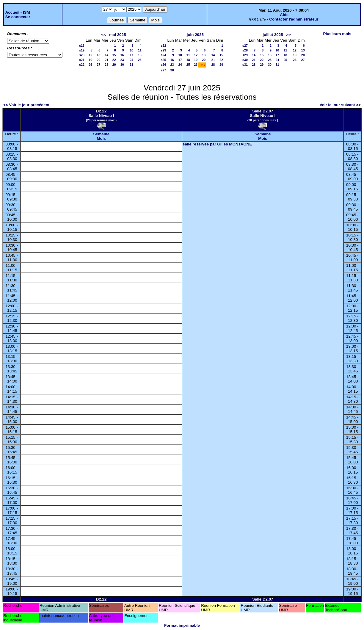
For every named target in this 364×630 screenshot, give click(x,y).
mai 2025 (117, 35)
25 (140, 60)
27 (98, 65)
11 (140, 50)
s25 (164, 60)
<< (103, 35)
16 (122, 55)
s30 (245, 60)
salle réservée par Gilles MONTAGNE (217, 144)
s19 (82, 50)
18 (140, 55)
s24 (164, 55)
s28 (245, 50)
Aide (284, 15)
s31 (245, 65)
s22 (82, 65)
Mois (101, 138)
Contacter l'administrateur (294, 19)
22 (114, 60)
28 (106, 65)
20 (98, 60)
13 (98, 55)
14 (106, 55)
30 (122, 65)
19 (90, 60)
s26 (164, 65)
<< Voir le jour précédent (26, 105)
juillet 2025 (273, 35)
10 (131, 50)
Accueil (12, 12)
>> (289, 35)
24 (131, 60)
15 (114, 55)
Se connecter (18, 17)
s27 (164, 70)
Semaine (101, 134)
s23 (164, 50)
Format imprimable (182, 625)
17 (131, 55)
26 (90, 65)
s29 (245, 55)
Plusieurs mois (337, 34)
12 (90, 55)
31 (131, 65)
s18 (82, 46)
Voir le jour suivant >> (340, 105)
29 (114, 65)
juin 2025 (195, 35)
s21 (82, 60)
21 (106, 60)
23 (122, 60)
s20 (82, 55)
